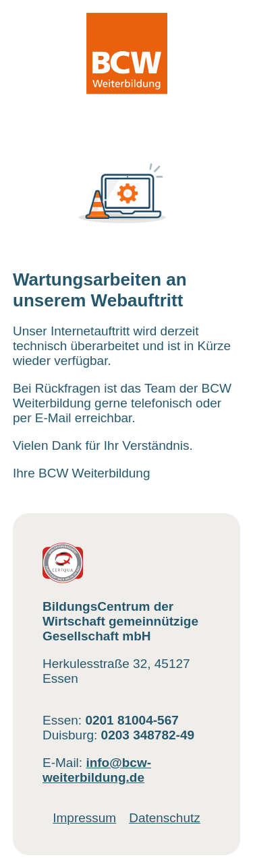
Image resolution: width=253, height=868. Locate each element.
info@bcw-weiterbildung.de (97, 770)
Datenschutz (165, 818)
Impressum (84, 818)
